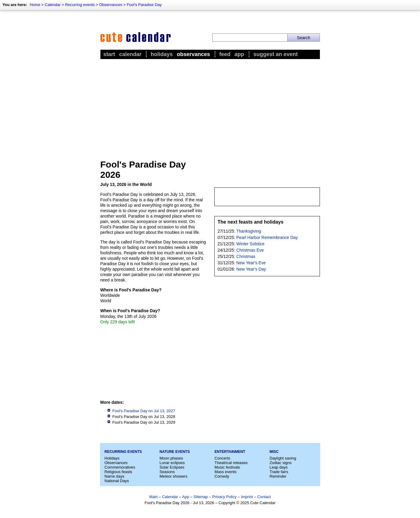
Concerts (223, 458)
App (239, 54)
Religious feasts (118, 472)
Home (35, 5)
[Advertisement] (210, 106)
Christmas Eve (250, 250)
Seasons (167, 472)
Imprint (247, 497)
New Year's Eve (251, 263)
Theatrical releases (231, 463)
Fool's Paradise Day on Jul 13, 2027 (144, 411)
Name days (115, 476)
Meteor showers (173, 476)
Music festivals (227, 467)
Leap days (279, 467)
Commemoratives (120, 467)
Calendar (53, 5)
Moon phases (171, 458)
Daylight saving (283, 458)
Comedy (222, 476)
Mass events (226, 472)
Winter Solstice (250, 244)
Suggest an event (275, 54)
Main (153, 497)
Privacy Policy (224, 497)
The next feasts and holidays (251, 222)
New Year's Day (251, 269)
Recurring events (80, 5)
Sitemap (201, 497)
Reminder (278, 476)
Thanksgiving (249, 231)
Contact (264, 497)
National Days (117, 481)
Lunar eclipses (172, 463)
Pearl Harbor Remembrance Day (267, 237)
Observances (111, 5)
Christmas (246, 256)
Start (109, 54)
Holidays (162, 54)
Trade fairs (279, 472)
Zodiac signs (281, 463)
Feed (225, 54)
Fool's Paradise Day (144, 5)
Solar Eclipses (172, 467)
